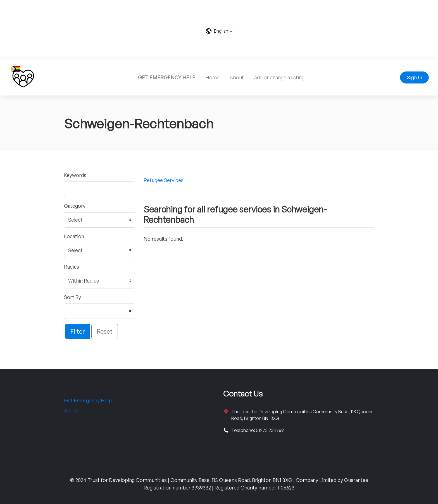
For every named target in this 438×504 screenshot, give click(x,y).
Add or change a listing (279, 77)
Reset (105, 331)
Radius (72, 267)
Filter (78, 331)
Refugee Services (164, 180)
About (237, 77)
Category (75, 206)
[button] (219, 31)
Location (74, 236)
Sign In (415, 77)
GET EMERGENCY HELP (167, 77)
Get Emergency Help (88, 400)
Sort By (72, 297)
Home (212, 77)
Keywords (75, 175)
